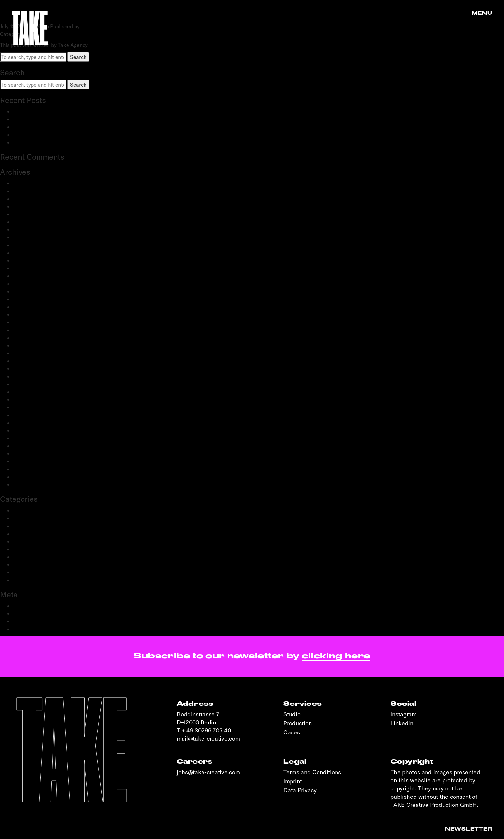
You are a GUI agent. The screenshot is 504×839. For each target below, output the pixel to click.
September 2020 (32, 368)
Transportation (30, 580)
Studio (292, 714)
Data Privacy (300, 790)
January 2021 (28, 345)
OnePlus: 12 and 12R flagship (46, 142)
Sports (21, 572)
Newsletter (469, 829)
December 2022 (31, 276)
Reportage (25, 564)
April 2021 (24, 330)
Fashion (22, 526)
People (21, 541)
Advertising (26, 510)
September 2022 (32, 299)
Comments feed (31, 621)
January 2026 (28, 183)
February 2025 (30, 199)
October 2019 (28, 430)
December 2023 (31, 229)
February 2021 (29, 338)
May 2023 (24, 245)
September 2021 (32, 314)
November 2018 (31, 484)
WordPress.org (30, 629)
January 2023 (28, 268)
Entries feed (27, 613)
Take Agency (96, 26)
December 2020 (32, 353)
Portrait (22, 549)
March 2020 (27, 407)
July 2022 (24, 307)
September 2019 (32, 438)
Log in (20, 606)
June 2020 (25, 384)
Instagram (404, 714)
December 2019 (31, 415)
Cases (292, 732)
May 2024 (24, 214)
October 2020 (29, 361)
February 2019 (29, 469)
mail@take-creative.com (208, 738)
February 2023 (30, 260)
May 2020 (25, 392)
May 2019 (24, 453)
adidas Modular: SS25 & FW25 (48, 119)
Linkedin (402, 723)
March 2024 (27, 222)
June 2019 (24, 446)
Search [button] (78, 57)
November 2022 (32, 284)
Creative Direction (34, 518)
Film (18, 534)
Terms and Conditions (312, 772)
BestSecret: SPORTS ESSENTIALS (53, 111)
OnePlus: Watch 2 (34, 135)
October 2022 (29, 291)
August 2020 (28, 376)
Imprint (293, 781)
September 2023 (32, 237)
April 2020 (25, 399)
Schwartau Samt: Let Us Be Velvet (53, 127)
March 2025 (27, 191)
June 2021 (24, 322)
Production (26, 557)
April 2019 (24, 461)
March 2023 (27, 253)
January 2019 (28, 477)
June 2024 (25, 206)
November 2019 (31, 423)
